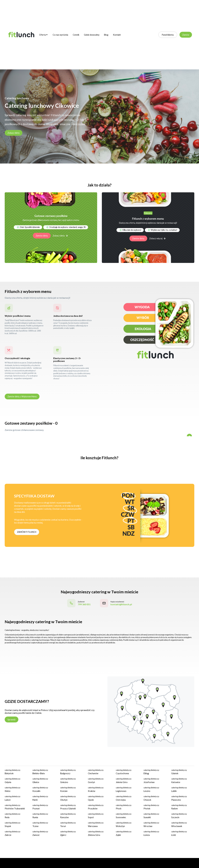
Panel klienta (168, 35)
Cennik (76, 35)
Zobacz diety (14, 133)
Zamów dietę (42, 236)
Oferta (44, 35)
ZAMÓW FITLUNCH (27, 532)
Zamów (186, 35)
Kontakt (117, 35)
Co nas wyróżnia (60, 35)
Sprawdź (12, 720)
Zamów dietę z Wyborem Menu (22, 397)
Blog (106, 35)
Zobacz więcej (157, 238)
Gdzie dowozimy (92, 35)
